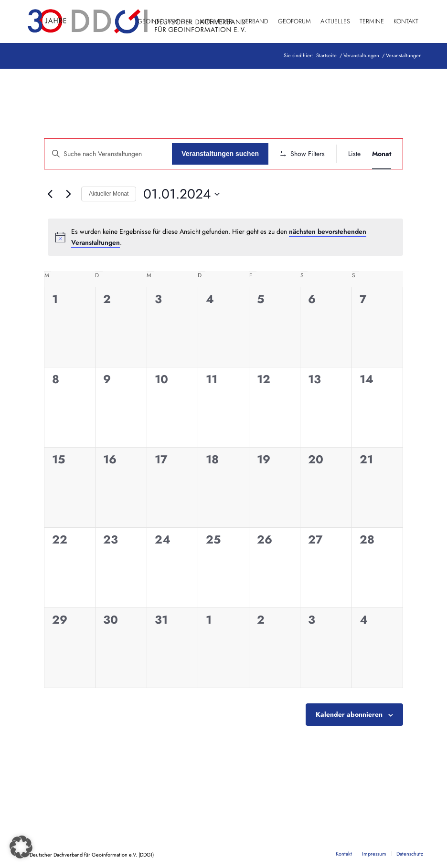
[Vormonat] (50, 194)
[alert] (225, 237)
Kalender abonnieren (349, 714)
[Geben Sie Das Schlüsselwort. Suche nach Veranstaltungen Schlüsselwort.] (108, 154)
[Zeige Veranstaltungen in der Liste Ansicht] (354, 154)
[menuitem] (164, 21)
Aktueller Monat (109, 194)
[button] (21, 847)
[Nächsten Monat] (68, 194)
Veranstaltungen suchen (220, 154)
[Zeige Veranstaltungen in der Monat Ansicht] (382, 154)
